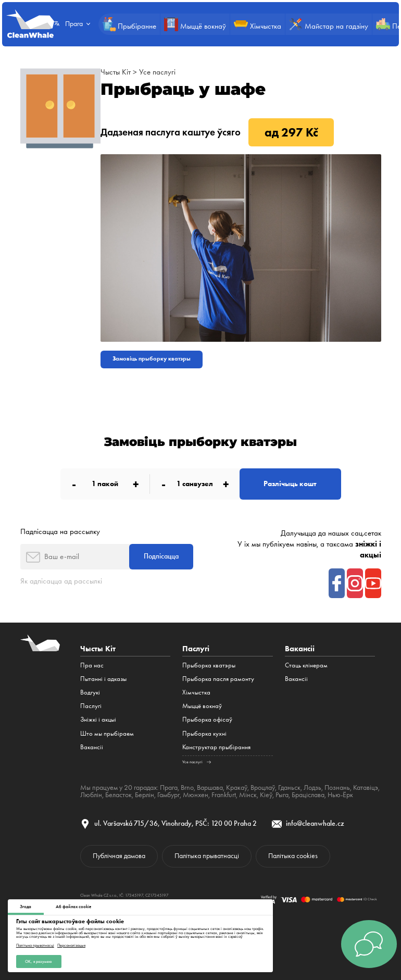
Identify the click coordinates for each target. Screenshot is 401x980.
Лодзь (312, 787)
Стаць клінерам (306, 665)
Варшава (210, 787)
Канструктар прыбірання (216, 747)
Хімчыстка (196, 692)
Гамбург (168, 795)
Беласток (118, 795)
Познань (337, 787)
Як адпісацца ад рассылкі (61, 581)
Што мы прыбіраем (107, 733)
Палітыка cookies (293, 855)
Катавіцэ (366, 787)
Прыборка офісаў (207, 719)
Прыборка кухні (204, 733)
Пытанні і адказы (103, 679)
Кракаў (237, 787)
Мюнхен (195, 795)
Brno (187, 787)
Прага (169, 787)
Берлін (145, 795)
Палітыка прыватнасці (35, 945)
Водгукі (90, 692)
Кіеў (266, 795)
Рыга (281, 795)
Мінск (247, 795)
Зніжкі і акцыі (98, 719)
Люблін (91, 795)
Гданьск (289, 787)
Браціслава (308, 795)
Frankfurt (223, 795)
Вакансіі (92, 747)
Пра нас (92, 665)
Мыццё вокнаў (202, 706)
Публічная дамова (119, 855)
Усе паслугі (157, 72)
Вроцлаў (263, 787)
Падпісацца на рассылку (60, 531)
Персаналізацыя (71, 945)
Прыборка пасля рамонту (218, 679)
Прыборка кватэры (209, 665)
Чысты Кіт (116, 72)
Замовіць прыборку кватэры (152, 359)
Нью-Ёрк (340, 795)
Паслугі (91, 706)
